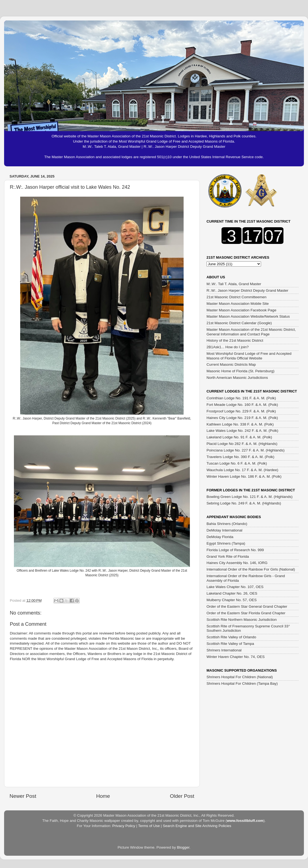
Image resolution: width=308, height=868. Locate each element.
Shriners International (224, 650)
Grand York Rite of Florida (228, 556)
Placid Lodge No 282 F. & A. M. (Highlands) (242, 444)
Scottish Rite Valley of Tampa (230, 644)
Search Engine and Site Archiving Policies (197, 826)
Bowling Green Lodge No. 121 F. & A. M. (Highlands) (249, 497)
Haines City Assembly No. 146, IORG (237, 563)
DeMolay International (224, 530)
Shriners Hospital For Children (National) (240, 677)
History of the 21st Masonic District (235, 340)
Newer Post (23, 796)
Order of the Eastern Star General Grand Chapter (247, 606)
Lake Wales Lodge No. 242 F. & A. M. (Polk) (242, 431)
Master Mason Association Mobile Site (238, 304)
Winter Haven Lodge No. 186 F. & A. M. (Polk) (244, 476)
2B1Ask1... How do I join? (228, 347)
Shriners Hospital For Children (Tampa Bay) (242, 684)
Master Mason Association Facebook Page (241, 310)
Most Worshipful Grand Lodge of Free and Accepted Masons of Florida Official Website (249, 356)
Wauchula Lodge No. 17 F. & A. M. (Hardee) (242, 470)
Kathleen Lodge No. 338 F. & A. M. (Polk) (240, 424)
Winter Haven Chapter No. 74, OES (236, 657)
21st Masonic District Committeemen (237, 297)
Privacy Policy (124, 826)
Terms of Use (149, 826)
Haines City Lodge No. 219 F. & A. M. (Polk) (242, 418)
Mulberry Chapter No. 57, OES (232, 600)
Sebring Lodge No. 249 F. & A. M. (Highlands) (244, 503)
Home (103, 796)
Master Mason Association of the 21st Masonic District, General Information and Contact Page (251, 332)
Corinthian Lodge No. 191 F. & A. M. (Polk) (241, 398)
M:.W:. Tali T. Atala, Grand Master (234, 284)
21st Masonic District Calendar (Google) (239, 323)
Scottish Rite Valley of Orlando (231, 637)
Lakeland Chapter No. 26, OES (232, 593)
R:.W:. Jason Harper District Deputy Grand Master (247, 290)
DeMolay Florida (220, 537)
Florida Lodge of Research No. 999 (235, 550)
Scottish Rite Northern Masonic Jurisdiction (242, 620)
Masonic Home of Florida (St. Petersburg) (240, 371)
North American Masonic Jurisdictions (237, 378)
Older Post (182, 796)
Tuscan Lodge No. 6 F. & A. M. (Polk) (237, 463)
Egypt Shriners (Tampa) (226, 543)
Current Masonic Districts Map (231, 364)
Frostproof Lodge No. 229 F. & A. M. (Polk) (241, 411)
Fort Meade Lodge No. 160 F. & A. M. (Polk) (242, 405)
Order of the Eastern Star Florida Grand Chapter (246, 613)
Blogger (183, 847)
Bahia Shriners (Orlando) (227, 524)
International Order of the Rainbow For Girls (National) (251, 569)
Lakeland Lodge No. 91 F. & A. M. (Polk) (239, 437)
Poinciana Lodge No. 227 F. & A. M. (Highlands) (246, 450)
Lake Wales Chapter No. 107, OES (235, 587)
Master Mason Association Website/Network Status (248, 316)
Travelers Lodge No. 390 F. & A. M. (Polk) (240, 457)
